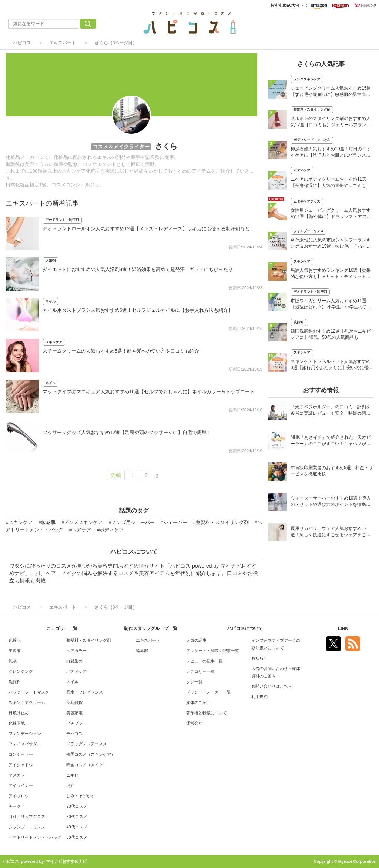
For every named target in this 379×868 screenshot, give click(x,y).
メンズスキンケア (307, 79)
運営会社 (194, 723)
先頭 (116, 475)
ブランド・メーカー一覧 (209, 692)
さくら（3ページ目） (116, 43)
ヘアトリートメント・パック (35, 837)
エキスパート (63, 43)
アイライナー (21, 785)
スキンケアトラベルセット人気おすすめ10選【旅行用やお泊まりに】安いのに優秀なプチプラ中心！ (332, 365)
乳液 (13, 661)
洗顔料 (298, 322)
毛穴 (70, 785)
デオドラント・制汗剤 (62, 220)
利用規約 (259, 697)
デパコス (74, 734)
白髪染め (74, 661)
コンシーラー (21, 754)
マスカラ (17, 775)
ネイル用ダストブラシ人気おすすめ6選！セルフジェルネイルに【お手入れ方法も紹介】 (138, 310)
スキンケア (54, 342)
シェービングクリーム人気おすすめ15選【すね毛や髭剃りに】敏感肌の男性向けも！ (331, 92)
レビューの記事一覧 (204, 661)
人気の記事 (196, 640)
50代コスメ (77, 837)
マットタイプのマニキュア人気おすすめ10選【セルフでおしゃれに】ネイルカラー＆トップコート (149, 392)
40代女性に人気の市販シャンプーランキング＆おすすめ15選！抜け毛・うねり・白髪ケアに (331, 244)
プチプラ (74, 723)
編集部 (142, 651)
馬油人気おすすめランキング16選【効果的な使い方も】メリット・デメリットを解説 (331, 274)
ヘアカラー (76, 651)
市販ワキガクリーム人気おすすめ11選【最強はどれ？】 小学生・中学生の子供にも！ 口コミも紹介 (331, 305)
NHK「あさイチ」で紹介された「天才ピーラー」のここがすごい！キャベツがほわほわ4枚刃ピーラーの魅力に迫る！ (331, 441)
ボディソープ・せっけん (312, 140)
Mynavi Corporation (357, 861)
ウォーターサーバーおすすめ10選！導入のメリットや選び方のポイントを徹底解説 (331, 502)
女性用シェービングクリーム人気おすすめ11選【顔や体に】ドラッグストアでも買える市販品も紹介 (331, 214)
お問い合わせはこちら (272, 686)
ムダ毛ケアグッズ (307, 201)
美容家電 (74, 713)
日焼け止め (19, 713)
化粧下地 (17, 723)
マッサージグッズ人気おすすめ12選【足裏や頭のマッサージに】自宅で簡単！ (127, 432)
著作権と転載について (207, 713)
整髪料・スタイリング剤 (312, 110)
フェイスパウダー (25, 744)
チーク (15, 806)
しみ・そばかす (81, 796)
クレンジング (21, 671)
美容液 (15, 651)
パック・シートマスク (29, 692)
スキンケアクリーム (27, 702)
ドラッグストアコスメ (87, 744)
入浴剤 (51, 261)
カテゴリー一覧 (200, 671)
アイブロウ (19, 796)
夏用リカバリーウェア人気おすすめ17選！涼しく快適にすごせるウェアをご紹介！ (331, 532)
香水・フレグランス (85, 692)
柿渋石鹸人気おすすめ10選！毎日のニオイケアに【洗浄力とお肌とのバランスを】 (331, 153)
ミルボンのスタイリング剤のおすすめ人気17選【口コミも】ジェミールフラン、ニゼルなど (331, 122)
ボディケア (302, 170)
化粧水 (15, 640)
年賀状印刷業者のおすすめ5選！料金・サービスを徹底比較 (332, 471)
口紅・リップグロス (27, 817)
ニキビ (72, 775)
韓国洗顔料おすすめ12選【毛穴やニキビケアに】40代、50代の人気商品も (331, 334)
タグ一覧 (194, 682)
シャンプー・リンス (308, 231)
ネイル (51, 301)
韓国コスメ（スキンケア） (91, 754)
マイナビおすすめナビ (66, 861)
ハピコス (22, 43)
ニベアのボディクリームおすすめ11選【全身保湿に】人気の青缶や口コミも (328, 182)
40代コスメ (77, 827)
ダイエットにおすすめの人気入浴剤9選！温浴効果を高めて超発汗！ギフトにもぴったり (138, 269)
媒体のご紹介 (198, 702)
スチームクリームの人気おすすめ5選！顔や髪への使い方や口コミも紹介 (121, 351)
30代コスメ (77, 817)
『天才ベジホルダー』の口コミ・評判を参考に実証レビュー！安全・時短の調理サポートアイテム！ (331, 411)
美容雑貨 (74, 702)
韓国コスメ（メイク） (87, 765)
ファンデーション (25, 734)
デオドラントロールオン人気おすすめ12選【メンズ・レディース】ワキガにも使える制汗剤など (146, 229)
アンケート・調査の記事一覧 (213, 651)
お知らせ (259, 658)
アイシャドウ (21, 765)
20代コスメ (77, 806)
